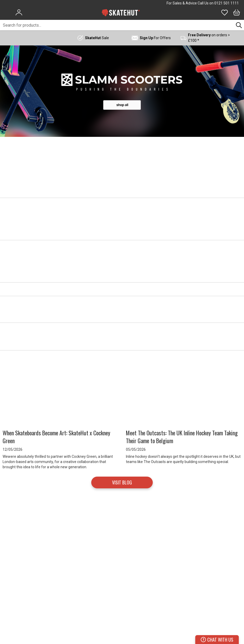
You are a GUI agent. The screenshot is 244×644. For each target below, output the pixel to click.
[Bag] (237, 13)
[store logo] (121, 13)
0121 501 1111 (227, 3)
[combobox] (117, 25)
